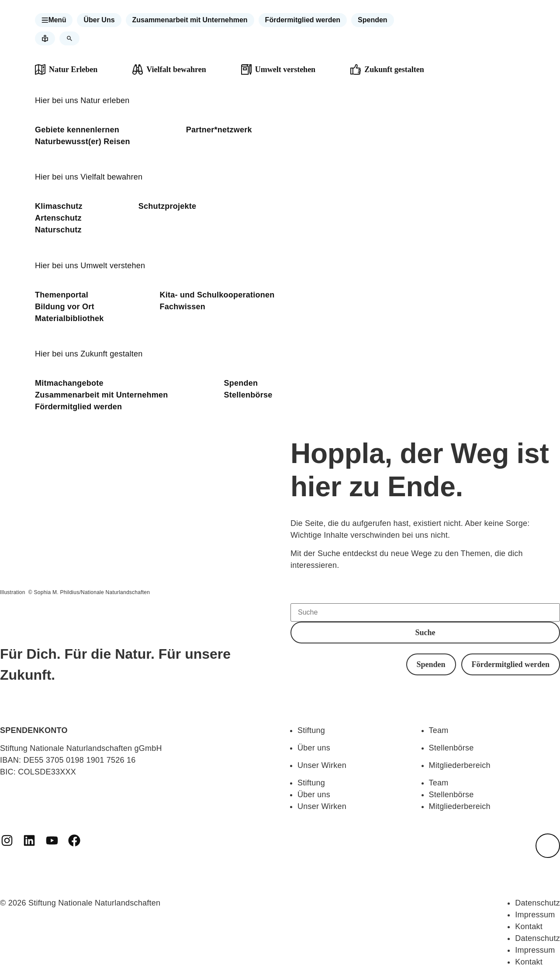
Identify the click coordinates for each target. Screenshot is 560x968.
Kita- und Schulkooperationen (217, 295)
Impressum (535, 915)
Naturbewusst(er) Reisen (83, 142)
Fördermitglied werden (78, 407)
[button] (54, 20)
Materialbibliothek (69, 318)
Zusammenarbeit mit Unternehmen (102, 395)
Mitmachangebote (69, 383)
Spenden (241, 383)
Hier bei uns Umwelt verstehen (90, 266)
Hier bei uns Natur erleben (82, 100)
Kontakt (529, 927)
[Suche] (425, 612)
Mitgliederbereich (460, 765)
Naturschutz (58, 230)
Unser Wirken (322, 765)
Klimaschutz (59, 206)
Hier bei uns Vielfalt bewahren (89, 177)
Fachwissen (183, 307)
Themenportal (62, 295)
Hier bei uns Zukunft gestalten (89, 354)
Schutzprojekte (168, 206)
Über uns (314, 748)
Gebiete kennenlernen (77, 130)
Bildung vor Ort (65, 307)
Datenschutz (538, 903)
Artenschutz (58, 218)
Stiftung (311, 730)
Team (439, 730)
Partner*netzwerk (219, 130)
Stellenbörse (248, 395)
